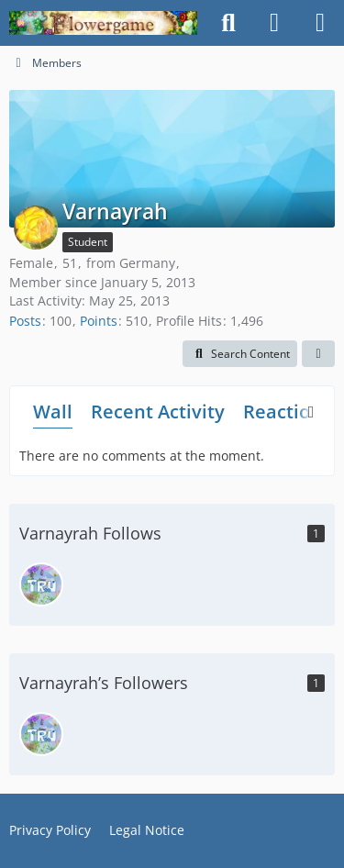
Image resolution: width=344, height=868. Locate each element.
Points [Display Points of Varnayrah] (99, 321)
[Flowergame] (103, 23)
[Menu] (320, 23)
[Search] (228, 23)
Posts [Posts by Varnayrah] (25, 321)
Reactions (287, 412)
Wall (53, 412)
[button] (240, 354)
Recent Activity (158, 412)
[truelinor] (41, 584)
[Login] (274, 23)
